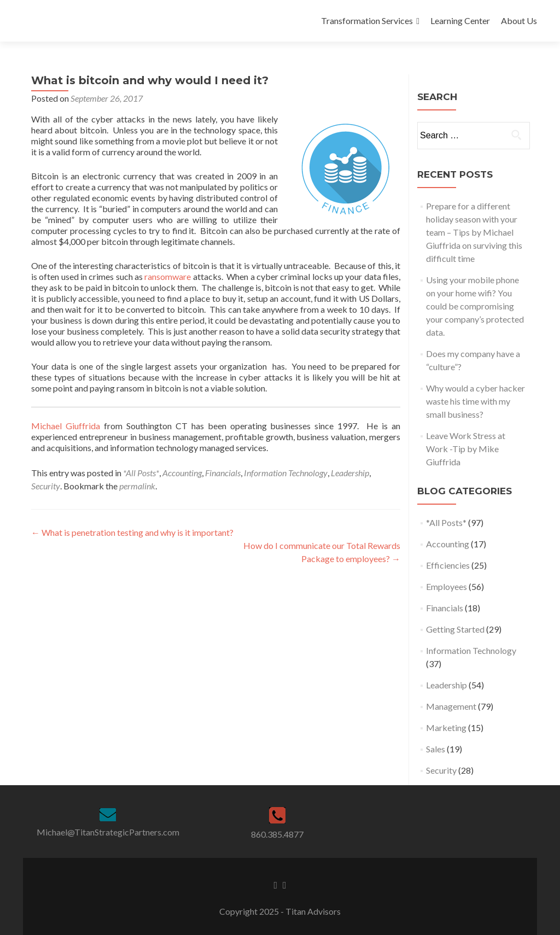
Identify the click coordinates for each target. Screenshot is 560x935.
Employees (447, 586)
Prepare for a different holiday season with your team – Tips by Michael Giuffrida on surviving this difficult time (474, 232)
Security (46, 486)
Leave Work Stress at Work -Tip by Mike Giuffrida (466, 449)
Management (451, 706)
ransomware (168, 276)
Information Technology (286, 473)
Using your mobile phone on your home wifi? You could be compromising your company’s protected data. (475, 306)
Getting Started (455, 629)
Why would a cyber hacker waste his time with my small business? (476, 401)
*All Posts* (141, 473)
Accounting (182, 473)
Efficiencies (448, 565)
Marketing (446, 727)
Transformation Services (367, 21)
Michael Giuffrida (66, 426)
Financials (223, 473)
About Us (519, 21)
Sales (436, 749)
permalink (137, 486)
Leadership (350, 473)
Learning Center (460, 21)
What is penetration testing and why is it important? (132, 532)
